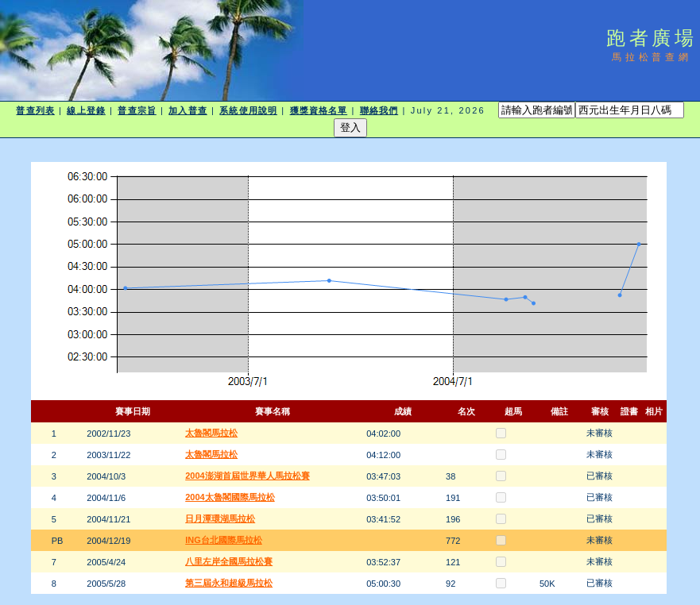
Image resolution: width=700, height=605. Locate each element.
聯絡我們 (379, 110)
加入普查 (188, 110)
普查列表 (35, 110)
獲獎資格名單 (319, 110)
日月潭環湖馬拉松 (220, 518)
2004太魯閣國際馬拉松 (230, 497)
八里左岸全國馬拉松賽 (229, 561)
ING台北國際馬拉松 (224, 540)
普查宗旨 (137, 110)
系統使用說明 (248, 110)
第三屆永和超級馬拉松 (229, 583)
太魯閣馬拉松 (211, 433)
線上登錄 (86, 110)
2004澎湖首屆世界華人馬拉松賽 (247, 476)
